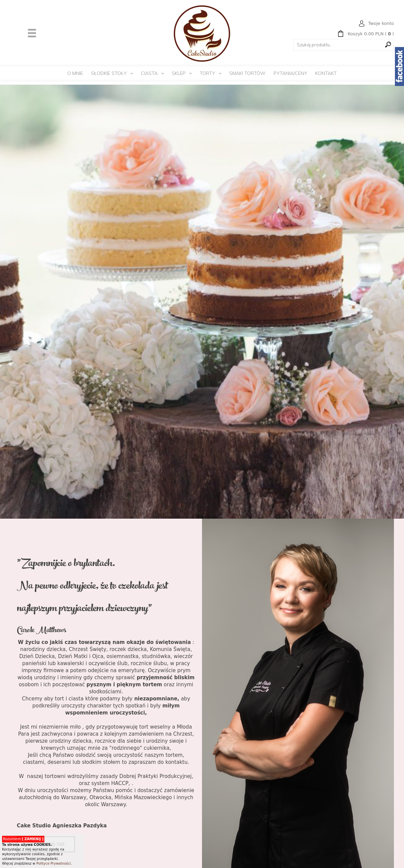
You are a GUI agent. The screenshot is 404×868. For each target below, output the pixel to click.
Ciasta (149, 73)
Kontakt (326, 73)
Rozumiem (23, 839)
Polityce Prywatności (53, 863)
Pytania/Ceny (290, 73)
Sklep (179, 73)
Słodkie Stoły (109, 73)
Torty (207, 73)
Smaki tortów (247, 73)
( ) (371, 34)
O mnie (75, 73)
